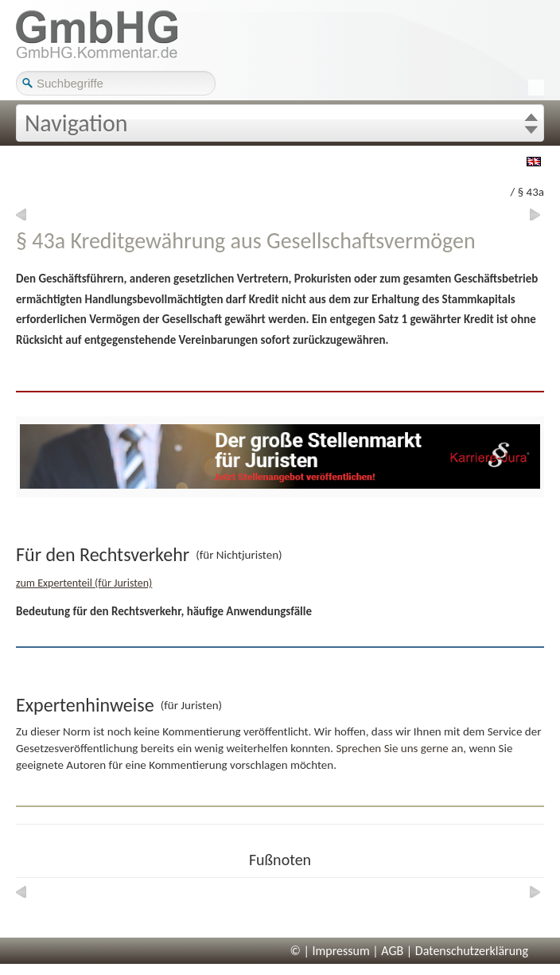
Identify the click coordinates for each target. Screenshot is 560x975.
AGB (392, 951)
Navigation (76, 123)
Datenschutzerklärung (472, 951)
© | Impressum (330, 951)
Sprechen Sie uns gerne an (399, 748)
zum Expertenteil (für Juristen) (84, 583)
